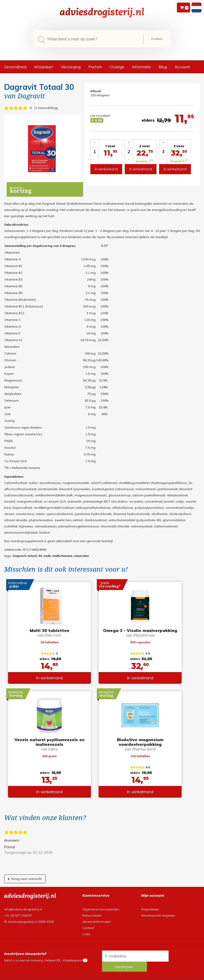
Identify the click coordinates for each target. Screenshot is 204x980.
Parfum (95, 67)
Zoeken (157, 39)
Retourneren (92, 917)
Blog (163, 67)
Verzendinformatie (96, 923)
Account (182, 67)
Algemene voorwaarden (101, 911)
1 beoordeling (46, 108)
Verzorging (71, 67)
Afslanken (44, 67)
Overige (117, 67)
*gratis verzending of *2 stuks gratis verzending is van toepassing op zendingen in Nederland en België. (102, 976)
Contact (88, 929)
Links (86, 936)
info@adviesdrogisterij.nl (23, 911)
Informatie (141, 67)
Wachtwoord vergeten (158, 917)
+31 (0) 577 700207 (18, 917)
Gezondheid (15, 67)
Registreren (150, 911)
